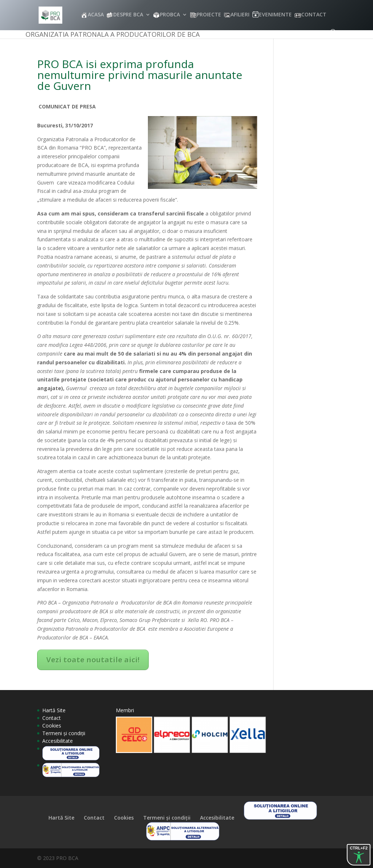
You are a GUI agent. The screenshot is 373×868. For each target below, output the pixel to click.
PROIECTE (209, 15)
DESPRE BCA (128, 15)
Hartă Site (54, 710)
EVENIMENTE (275, 15)
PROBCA (170, 15)
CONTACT (314, 15)
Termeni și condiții (64, 733)
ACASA (96, 15)
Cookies (52, 726)
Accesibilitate (58, 741)
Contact (52, 718)
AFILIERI (240, 15)
